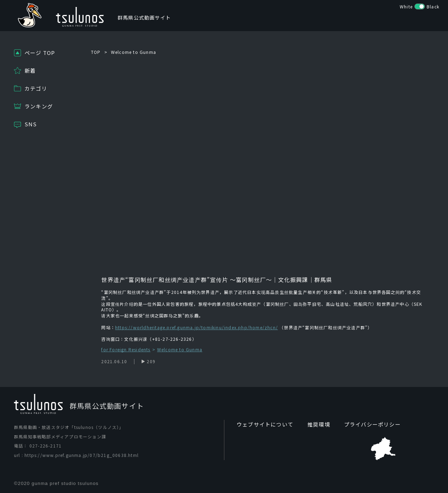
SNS (31, 124)
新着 (30, 71)
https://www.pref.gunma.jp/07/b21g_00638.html (82, 455)
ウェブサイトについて (263, 424)
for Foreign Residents (126, 350)
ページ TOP (40, 53)
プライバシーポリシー (366, 424)
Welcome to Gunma (134, 52)
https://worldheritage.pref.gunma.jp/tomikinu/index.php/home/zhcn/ (197, 327)
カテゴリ (36, 88)
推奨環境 (314, 424)
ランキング (39, 106)
